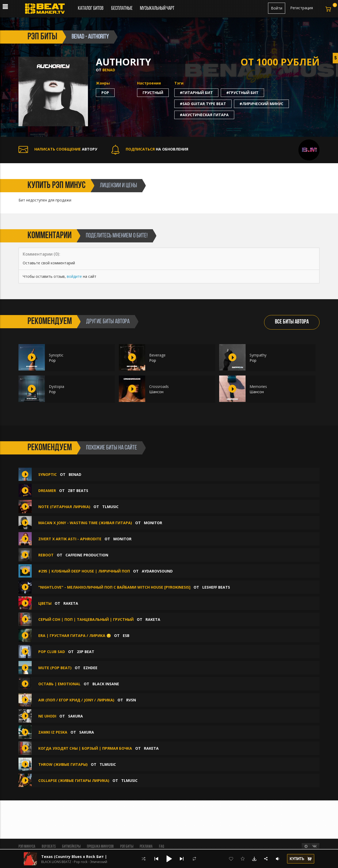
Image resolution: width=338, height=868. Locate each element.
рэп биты (42, 37)
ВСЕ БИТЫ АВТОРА (292, 322)
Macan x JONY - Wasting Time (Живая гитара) (85, 523)
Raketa (71, 603)
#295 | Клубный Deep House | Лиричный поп (84, 571)
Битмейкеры (71, 847)
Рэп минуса (27, 847)
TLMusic (110, 507)
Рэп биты (127, 847)
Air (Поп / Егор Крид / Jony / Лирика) (76, 700)
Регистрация (302, 8)
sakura (76, 716)
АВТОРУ (58, 149)
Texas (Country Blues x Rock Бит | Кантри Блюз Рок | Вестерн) (102, 857)
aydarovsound (157, 571)
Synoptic (56, 355)
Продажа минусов (100, 847)
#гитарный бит (196, 93)
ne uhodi (47, 716)
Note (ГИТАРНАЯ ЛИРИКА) (64, 507)
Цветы (45, 603)
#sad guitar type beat (203, 104)
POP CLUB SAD (52, 652)
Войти (277, 8)
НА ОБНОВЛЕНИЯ (150, 149)
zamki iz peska (53, 732)
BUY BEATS (49, 847)
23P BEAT (86, 652)
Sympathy (258, 355)
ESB (126, 635)
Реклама (146, 847)
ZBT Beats (78, 491)
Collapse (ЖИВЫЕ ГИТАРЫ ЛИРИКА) (74, 780)
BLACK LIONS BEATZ (56, 862)
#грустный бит (242, 93)
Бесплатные (122, 8)
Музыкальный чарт (157, 8)
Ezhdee (90, 668)
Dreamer (47, 491)
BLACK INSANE (106, 684)
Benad (109, 70)
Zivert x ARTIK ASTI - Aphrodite (70, 539)
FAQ (161, 847)
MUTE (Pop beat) (55, 668)
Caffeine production (87, 555)
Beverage (157, 355)
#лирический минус (261, 104)
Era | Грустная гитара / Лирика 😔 (75, 635)
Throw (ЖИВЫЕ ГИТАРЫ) (63, 764)
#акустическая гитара (204, 115)
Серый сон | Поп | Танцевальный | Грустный (86, 619)
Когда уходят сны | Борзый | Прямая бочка (85, 748)
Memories (258, 386)
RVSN (131, 700)
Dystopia (57, 386)
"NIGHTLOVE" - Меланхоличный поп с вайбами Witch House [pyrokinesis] (114, 587)
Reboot (46, 555)
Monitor (153, 523)
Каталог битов (91, 8)
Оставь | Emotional (59, 684)
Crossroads (159, 386)
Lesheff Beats (216, 587)
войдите (74, 276)
